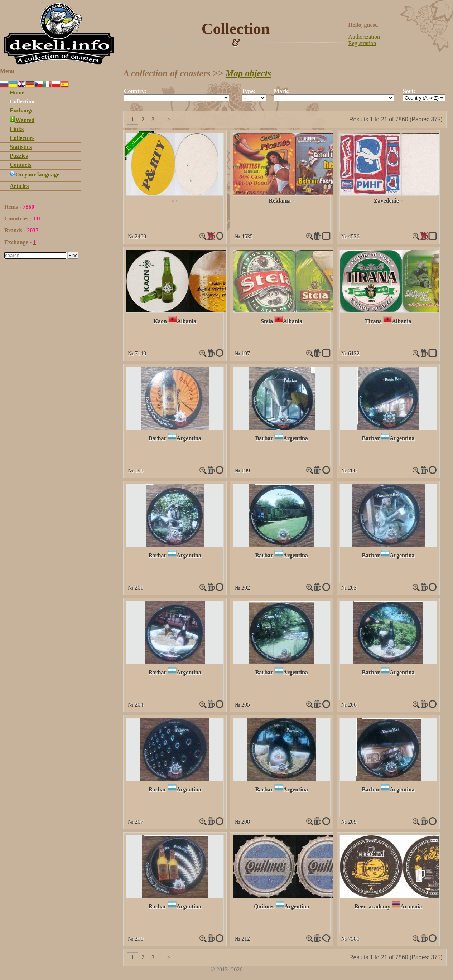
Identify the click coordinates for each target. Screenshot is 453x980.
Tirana (374, 321)
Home (17, 93)
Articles (19, 186)
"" (177, 98)
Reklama (279, 201)
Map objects (248, 73)
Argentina (189, 438)
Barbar (158, 438)
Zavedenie (386, 201)
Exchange (22, 110)
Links (17, 129)
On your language (34, 174)
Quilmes (264, 906)
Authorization (364, 37)
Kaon (160, 321)
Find (73, 255)
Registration (362, 43)
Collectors (22, 138)
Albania (187, 321)
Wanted (22, 120)
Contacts (20, 165)
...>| (167, 119)
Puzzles (19, 156)
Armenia (411, 906)
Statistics (21, 147)
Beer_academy (372, 906)
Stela (267, 321)
